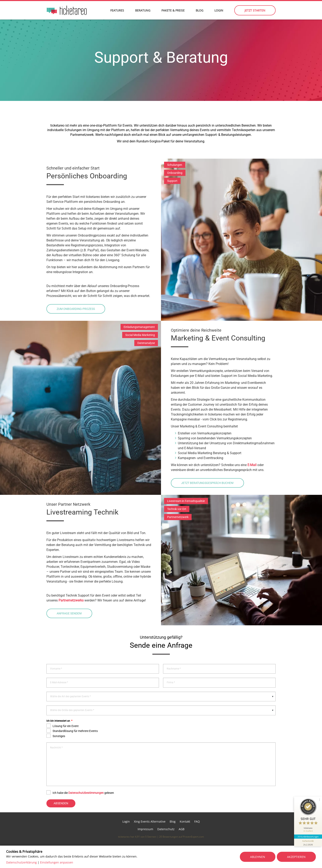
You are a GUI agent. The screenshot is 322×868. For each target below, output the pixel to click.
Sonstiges (59, 736)
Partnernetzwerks (71, 600)
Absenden (61, 803)
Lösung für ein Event (66, 726)
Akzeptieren (296, 857)
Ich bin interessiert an (59, 721)
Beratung (143, 10)
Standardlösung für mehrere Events (75, 731)
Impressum (145, 829)
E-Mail (252, 465)
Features (117, 10)
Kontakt (185, 821)
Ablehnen (258, 857)
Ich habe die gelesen (83, 793)
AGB (182, 829)
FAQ (197, 821)
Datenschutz (166, 829)
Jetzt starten (255, 10)
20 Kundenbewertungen (308, 837)
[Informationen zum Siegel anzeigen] (308, 843)
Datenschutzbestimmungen (86, 793)
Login (219, 10)
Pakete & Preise (173, 10)
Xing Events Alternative (150, 821)
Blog (200, 10)
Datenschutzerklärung (21, 862)
